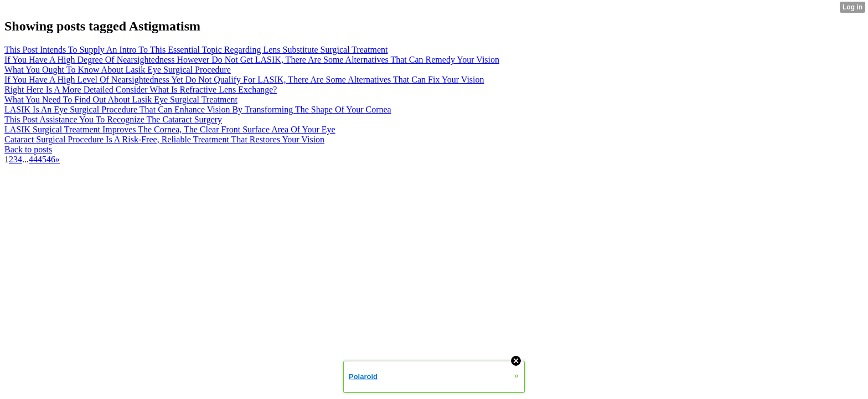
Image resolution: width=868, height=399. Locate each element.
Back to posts (28, 149)
